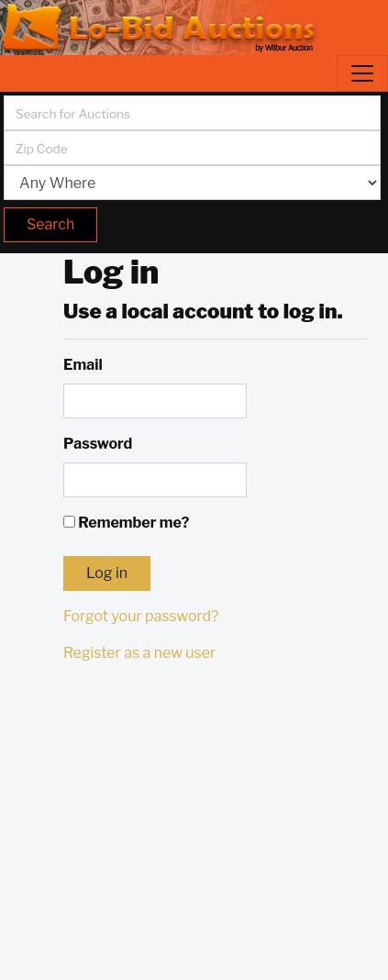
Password (98, 444)
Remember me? (126, 523)
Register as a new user (139, 653)
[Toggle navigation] (362, 73)
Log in (107, 573)
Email (83, 365)
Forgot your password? (141, 616)
